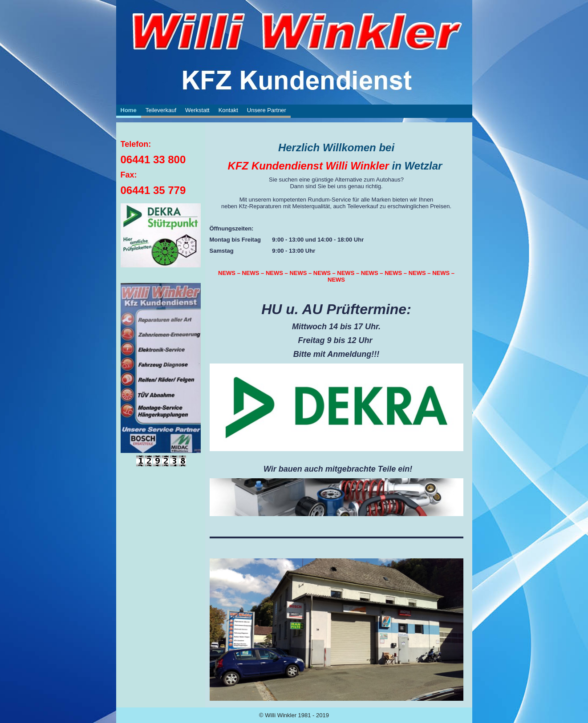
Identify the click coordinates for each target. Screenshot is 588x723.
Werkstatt (197, 110)
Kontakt (228, 110)
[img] (294, 31)
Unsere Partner (267, 110)
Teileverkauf (161, 110)
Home (129, 110)
